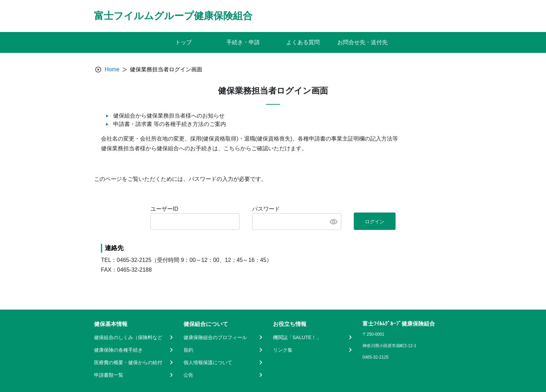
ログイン (375, 222)
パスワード (266, 209)
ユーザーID (164, 209)
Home (112, 69)
